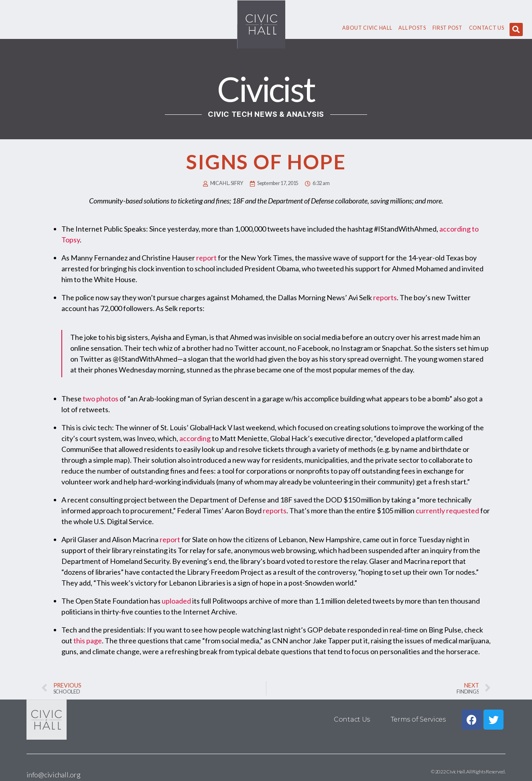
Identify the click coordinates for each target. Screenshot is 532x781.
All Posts (412, 28)
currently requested (448, 510)
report (206, 258)
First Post (448, 28)
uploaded (176, 601)
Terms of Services (418, 719)
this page (88, 641)
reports (385, 297)
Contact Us (487, 28)
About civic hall (367, 28)
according (195, 438)
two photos (101, 399)
